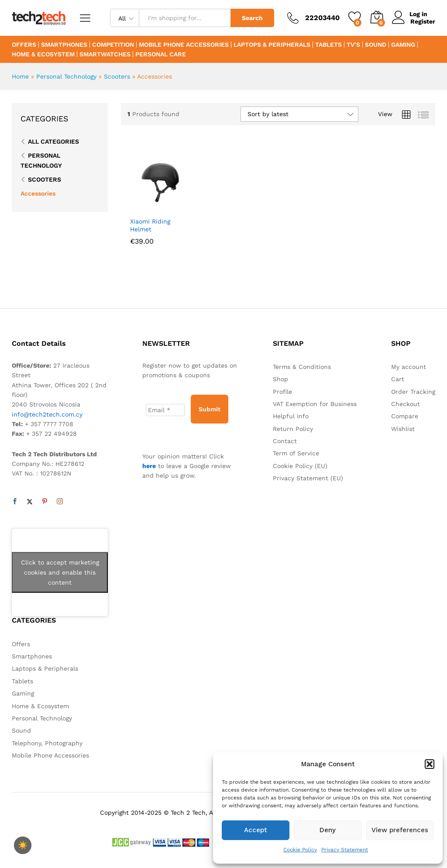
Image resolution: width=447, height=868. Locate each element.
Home (20, 76)
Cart (398, 379)
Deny (328, 830)
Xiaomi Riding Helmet (150, 225)
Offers (24, 45)
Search (252, 18)
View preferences (400, 830)
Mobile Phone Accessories (184, 45)
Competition (113, 45)
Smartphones (64, 45)
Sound (376, 45)
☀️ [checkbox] (23, 845)
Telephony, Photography (47, 743)
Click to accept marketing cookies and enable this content (60, 572)
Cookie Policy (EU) (300, 466)
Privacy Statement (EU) (308, 478)
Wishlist (403, 429)
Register (423, 21)
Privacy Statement (345, 850)
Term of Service (296, 453)
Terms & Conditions (302, 367)
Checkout (406, 404)
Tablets (328, 45)
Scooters (117, 76)
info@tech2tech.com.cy (47, 414)
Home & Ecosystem (43, 54)
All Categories (53, 141)
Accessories (38, 193)
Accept (256, 830)
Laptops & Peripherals (272, 45)
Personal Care (161, 54)
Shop (280, 379)
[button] (430, 764)
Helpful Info (291, 416)
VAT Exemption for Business (315, 404)
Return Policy (293, 429)
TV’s (353, 45)
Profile (282, 392)
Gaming (403, 45)
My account (409, 367)
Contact (285, 441)
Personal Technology (66, 76)
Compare (405, 416)
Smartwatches (105, 54)
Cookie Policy (300, 850)
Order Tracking (413, 392)
